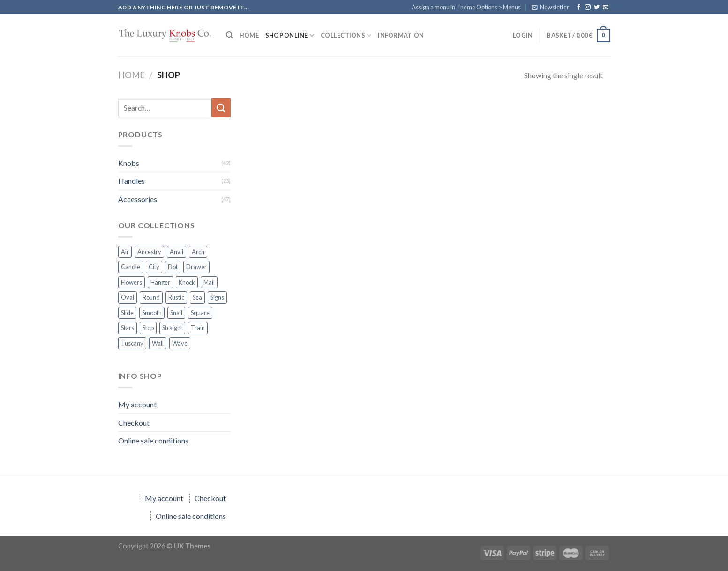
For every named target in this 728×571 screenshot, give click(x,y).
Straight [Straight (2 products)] (172, 328)
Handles (131, 181)
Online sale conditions (153, 440)
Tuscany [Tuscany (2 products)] (132, 343)
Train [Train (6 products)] (198, 328)
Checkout (134, 423)
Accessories (138, 199)
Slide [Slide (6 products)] (127, 313)
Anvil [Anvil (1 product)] (176, 252)
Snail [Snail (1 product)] (176, 313)
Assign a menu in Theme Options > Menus (466, 7)
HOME (249, 35)
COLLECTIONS (346, 35)
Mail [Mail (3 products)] (209, 282)
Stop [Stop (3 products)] (148, 328)
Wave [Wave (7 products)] (180, 343)
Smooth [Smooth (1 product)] (152, 313)
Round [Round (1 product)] (151, 297)
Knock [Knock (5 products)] (187, 282)
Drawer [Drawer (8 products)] (196, 267)
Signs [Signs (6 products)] (217, 297)
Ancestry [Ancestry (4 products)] (149, 252)
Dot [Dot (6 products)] (173, 267)
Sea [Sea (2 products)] (197, 297)
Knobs (129, 163)
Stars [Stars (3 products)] (128, 328)
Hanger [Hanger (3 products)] (160, 282)
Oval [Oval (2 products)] (128, 297)
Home (131, 75)
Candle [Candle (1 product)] (131, 267)
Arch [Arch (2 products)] (198, 252)
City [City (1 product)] (154, 267)
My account (137, 404)
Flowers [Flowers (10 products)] (131, 282)
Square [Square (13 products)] (200, 313)
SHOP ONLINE (290, 35)
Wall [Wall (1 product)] (158, 343)
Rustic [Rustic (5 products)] (176, 297)
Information (401, 35)
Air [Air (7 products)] (125, 252)
